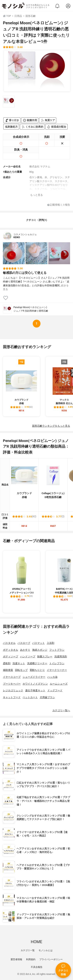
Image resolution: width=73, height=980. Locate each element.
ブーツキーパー (12, 684)
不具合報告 (37, 967)
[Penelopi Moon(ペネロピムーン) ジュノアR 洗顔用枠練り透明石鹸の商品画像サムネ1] (9, 102)
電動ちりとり (37, 670)
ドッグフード (55, 690)
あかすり (25, 650)
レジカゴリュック (13, 690)
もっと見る (36, 195)
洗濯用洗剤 (61, 657)
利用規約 (31, 959)
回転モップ (21, 670)
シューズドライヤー (34, 677)
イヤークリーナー (57, 670)
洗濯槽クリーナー (37, 663)
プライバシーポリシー (51, 959)
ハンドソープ (28, 657)
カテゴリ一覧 (28, 950)
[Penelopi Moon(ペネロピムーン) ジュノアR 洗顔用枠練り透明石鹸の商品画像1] (37, 71)
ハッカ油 (52, 677)
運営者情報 (16, 959)
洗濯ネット (19, 663)
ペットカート (30, 697)
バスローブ (24, 643)
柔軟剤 (7, 663)
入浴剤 (51, 643)
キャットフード (12, 697)
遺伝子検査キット (35, 690)
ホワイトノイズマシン (35, 684)
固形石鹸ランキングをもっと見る (51, 426)
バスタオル (9, 643)
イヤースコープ (12, 677)
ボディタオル (11, 650)
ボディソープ (11, 657)
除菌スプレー (45, 657)
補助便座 (8, 670)
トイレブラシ (57, 663)
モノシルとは (46, 950)
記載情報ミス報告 (59, 205)
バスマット (38, 643)
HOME (36, 942)
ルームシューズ (59, 684)
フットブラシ (57, 650)
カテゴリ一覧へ (61, 710)
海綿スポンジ (40, 650)
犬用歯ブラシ (47, 697)
